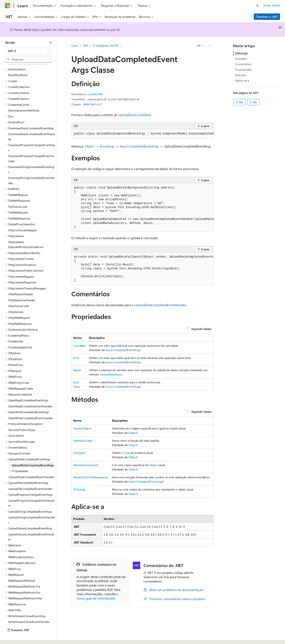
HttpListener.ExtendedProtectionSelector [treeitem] (26, 233)
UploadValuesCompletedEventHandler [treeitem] (31, 525)
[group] (142, 134)
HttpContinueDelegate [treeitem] (23, 219)
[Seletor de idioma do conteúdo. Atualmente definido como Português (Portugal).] (23, 637)
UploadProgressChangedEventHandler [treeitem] (31, 492)
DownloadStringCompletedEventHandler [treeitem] (32, 169)
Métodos (241, 75)
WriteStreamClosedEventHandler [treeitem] (29, 610)
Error (76, 358)
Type (127, 453)
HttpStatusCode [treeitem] (19, 294)
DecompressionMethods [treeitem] (24, 99)
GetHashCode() (83, 441)
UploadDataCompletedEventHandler (160, 305)
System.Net (96, 94)
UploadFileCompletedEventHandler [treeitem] (30, 477)
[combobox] (28, 51)
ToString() (79, 489)
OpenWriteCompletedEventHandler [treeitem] (31, 407)
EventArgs (107, 146)
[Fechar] (51, 42)
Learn (75, 45)
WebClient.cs (91, 104)
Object (90, 146)
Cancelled (79, 346)
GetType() (79, 453)
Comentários (243, 64)
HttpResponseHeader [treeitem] (22, 289)
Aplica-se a (242, 80)
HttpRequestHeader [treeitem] (21, 283)
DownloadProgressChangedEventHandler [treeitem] (31, 147)
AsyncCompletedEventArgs (139, 146)
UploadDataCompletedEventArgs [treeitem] (33, 454)
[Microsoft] (8, 6)
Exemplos (241, 59)
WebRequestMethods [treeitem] (22, 569)
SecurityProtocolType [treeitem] (22, 418)
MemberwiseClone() (86, 465)
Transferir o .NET (267, 17)
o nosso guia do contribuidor (98, 596)
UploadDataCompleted (134, 115)
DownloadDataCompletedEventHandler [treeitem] (32, 125)
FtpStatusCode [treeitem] (18, 195)
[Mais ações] (210, 46)
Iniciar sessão (272, 5)
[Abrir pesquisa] (257, 6)
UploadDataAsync (111, 374)
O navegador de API (105, 45)
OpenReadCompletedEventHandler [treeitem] (30, 395)
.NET (86, 45)
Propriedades (243, 70)
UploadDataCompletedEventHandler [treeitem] (31, 466)
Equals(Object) (82, 428)
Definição (241, 53)
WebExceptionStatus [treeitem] (21, 546)
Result (77, 370)
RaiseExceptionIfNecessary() (91, 477)
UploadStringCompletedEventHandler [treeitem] (32, 508)
